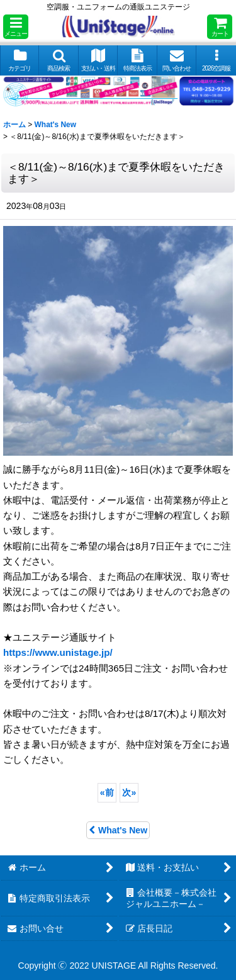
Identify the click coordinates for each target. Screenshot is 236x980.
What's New (118, 830)
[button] (16, 27)
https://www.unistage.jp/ (58, 652)
